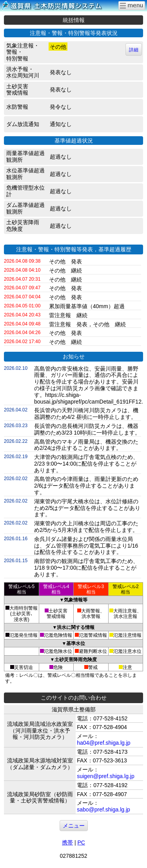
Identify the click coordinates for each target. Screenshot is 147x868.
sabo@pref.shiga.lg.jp (103, 810)
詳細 (134, 50)
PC (81, 842)
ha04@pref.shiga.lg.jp (103, 743)
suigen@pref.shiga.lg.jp (106, 776)
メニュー (74, 826)
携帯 (67, 842)
